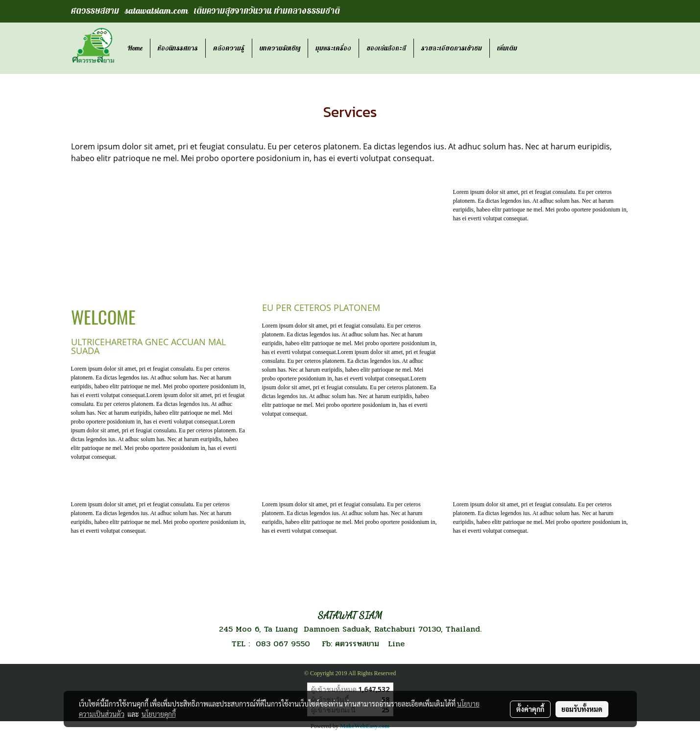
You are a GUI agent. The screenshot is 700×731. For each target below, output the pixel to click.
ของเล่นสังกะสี (386, 48)
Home (135, 48)
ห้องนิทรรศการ (178, 48)
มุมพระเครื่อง (333, 48)
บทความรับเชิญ (280, 48)
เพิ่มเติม (507, 48)
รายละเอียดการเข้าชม (452, 48)
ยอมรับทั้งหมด (582, 709)
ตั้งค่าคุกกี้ (530, 709)
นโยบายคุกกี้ (159, 714)
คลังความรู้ (229, 48)
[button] (533, 48)
